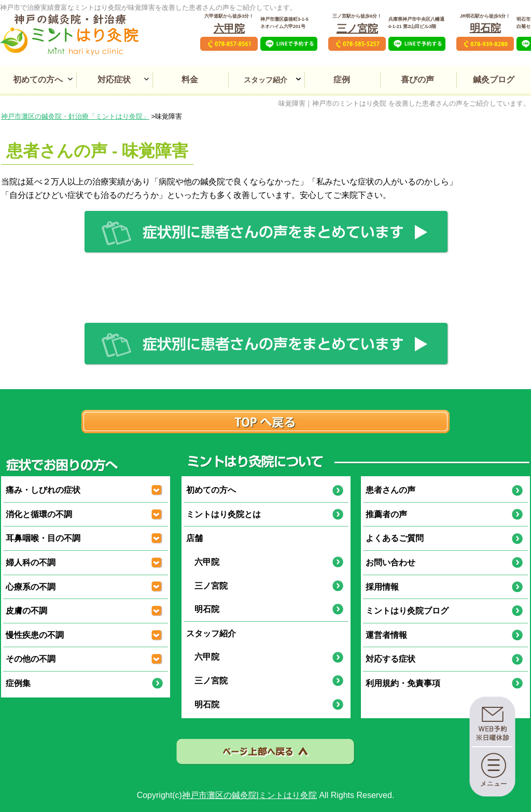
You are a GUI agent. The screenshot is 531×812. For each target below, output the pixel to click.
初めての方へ (38, 80)
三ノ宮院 (357, 29)
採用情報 (382, 587)
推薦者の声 (386, 514)
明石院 (485, 28)
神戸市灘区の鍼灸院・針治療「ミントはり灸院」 (75, 116)
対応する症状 (390, 659)
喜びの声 (417, 80)
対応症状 (114, 80)
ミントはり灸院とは (223, 514)
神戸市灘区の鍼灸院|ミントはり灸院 (249, 795)
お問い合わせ (390, 562)
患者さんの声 (390, 490)
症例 (342, 80)
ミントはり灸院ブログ (407, 611)
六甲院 (229, 29)
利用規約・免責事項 (403, 683)
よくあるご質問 (395, 538)
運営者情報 (386, 635)
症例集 (18, 683)
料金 (190, 80)
